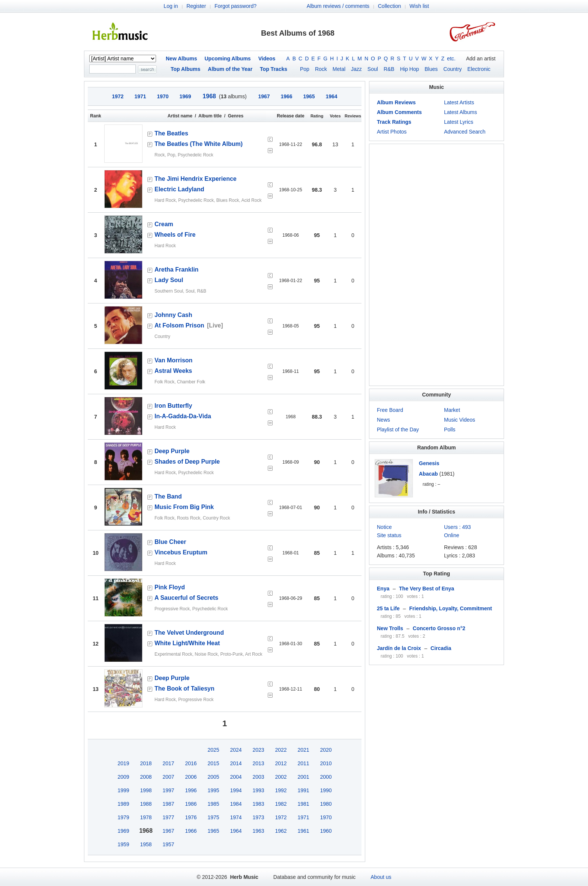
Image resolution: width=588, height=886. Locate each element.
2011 (303, 763)
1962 (281, 831)
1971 (303, 817)
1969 (123, 831)
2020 (326, 750)
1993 (258, 790)
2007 (168, 777)
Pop (305, 69)
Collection (389, 6)
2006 (191, 777)
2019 (123, 763)
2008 (146, 777)
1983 (258, 804)
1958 (146, 844)
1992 (281, 790)
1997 (168, 790)
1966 (191, 831)
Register (196, 6)
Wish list (419, 6)
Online (451, 535)
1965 (213, 831)
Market (452, 410)
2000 (326, 777)
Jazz (356, 69)
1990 (326, 790)
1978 (146, 817)
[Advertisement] (436, 265)
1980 (326, 804)
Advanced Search (465, 132)
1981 (303, 804)
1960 (326, 831)
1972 (281, 817)
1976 (191, 817)
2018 (146, 763)
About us (381, 877)
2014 (236, 763)
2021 (303, 750)
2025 (213, 750)
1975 (213, 817)
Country (452, 69)
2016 (191, 763)
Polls (450, 429)
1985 (213, 804)
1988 (146, 804)
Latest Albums (460, 112)
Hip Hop (410, 69)
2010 (326, 763)
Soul (373, 69)
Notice (384, 527)
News (383, 420)
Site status (389, 535)
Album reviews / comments (338, 6)
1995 (213, 790)
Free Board (390, 410)
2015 (213, 763)
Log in (171, 6)
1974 (236, 817)
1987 (168, 804)
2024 (236, 750)
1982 (281, 804)
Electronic (479, 69)
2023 (258, 750)
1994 (236, 790)
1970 (326, 817)
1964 (236, 831)
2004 (236, 777)
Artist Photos (392, 132)
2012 (281, 763)
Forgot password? (235, 6)
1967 (168, 831)
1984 (236, 804)
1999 (123, 790)
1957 (168, 844)
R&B (389, 69)
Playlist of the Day (398, 429)
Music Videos (460, 420)
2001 (303, 777)
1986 (191, 804)
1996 (191, 790)
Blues (431, 69)
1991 (303, 790)
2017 (168, 763)
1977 (168, 817)
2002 (281, 777)
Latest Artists (459, 102)
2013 (258, 763)
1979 (123, 817)
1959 (123, 844)
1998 (146, 790)
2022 (281, 750)
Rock (321, 69)
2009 (123, 777)
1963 (258, 831)
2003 (258, 777)
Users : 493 (457, 527)
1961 (303, 831)
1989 (123, 804)
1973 (258, 817)
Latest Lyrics (459, 122)
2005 (213, 777)
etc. (451, 59)
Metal (339, 69)
